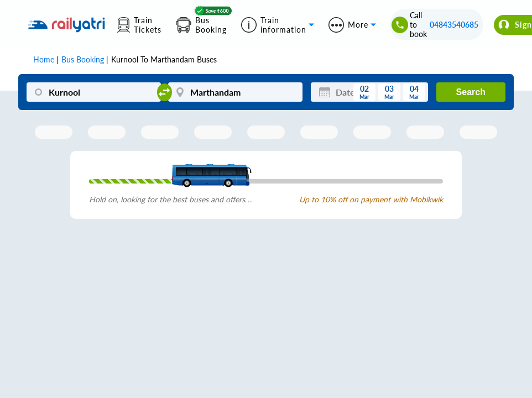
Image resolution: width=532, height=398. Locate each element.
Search (471, 92)
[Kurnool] (93, 92)
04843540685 (454, 25)
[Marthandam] (235, 92)
